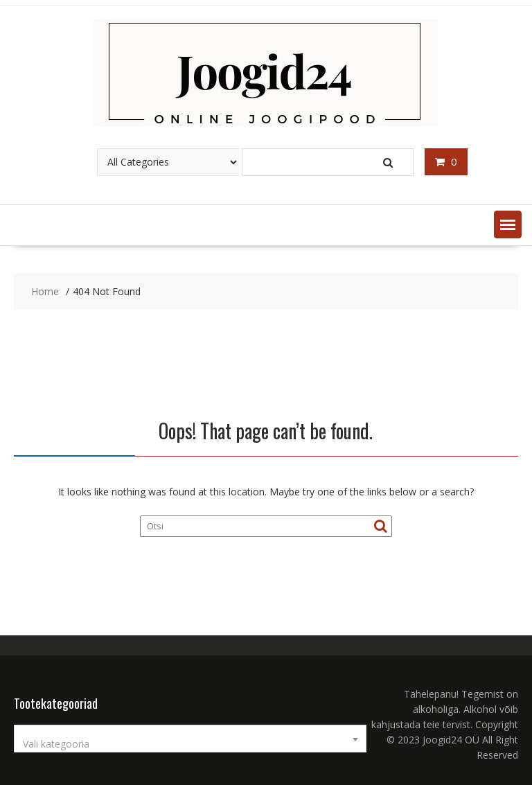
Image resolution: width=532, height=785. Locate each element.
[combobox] (190, 739)
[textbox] (190, 744)
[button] (508, 224)
